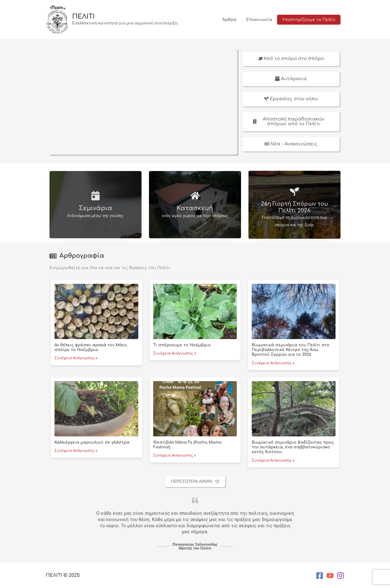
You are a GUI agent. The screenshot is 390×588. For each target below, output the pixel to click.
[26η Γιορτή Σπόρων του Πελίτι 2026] (294, 192)
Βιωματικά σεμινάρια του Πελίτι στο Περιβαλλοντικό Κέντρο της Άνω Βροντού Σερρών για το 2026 (291, 350)
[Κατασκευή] (195, 196)
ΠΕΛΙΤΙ (83, 17)
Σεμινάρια (96, 209)
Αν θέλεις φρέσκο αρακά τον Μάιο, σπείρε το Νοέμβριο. (91, 348)
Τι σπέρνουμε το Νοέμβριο (182, 346)
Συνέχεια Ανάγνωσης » (76, 359)
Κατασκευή (195, 209)
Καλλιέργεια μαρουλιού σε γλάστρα (92, 443)
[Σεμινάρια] (96, 196)
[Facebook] (320, 576)
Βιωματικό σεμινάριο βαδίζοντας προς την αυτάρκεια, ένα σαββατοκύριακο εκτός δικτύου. (293, 448)
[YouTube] (330, 576)
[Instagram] (341, 576)
